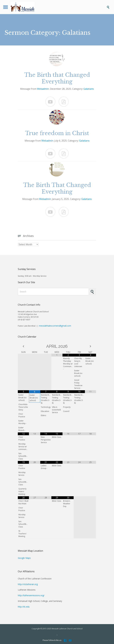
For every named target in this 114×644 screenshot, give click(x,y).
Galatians (89, 89)
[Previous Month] (23, 346)
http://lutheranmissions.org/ (31, 595)
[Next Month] (90, 346)
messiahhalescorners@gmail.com (55, 326)
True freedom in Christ (57, 133)
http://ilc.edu (24, 607)
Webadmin (43, 89)
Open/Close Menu (6, 7)
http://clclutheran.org (28, 584)
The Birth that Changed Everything (57, 78)
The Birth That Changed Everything (57, 188)
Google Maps (24, 558)
